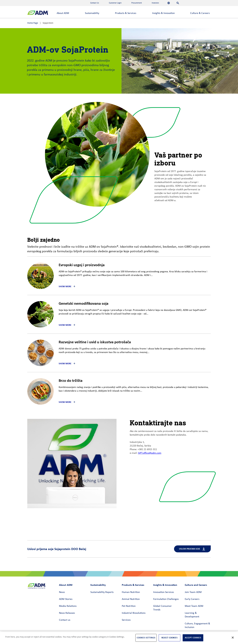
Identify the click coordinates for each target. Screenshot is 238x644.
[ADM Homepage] (38, 13)
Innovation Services (164, 592)
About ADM (63, 13)
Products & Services (126, 13)
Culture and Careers (196, 585)
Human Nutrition (131, 592)
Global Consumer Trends (162, 608)
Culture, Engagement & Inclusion (197, 625)
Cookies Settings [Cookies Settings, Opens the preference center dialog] (146, 638)
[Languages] (169, 3)
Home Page (33, 23)
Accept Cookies (193, 638)
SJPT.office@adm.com (150, 453)
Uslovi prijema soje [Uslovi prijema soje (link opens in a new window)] (192, 549)
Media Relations (68, 606)
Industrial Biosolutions (134, 613)
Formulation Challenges (166, 599)
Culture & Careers (200, 13)
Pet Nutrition (129, 606)
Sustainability (92, 13)
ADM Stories (66, 599)
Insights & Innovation (163, 13)
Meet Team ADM (194, 606)
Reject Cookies (169, 638)
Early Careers (192, 599)
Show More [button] (65, 286)
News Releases (67, 613)
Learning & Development (192, 615)
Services (126, 620)
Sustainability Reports (102, 592)
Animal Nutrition (131, 599)
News (62, 592)
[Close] (233, 638)
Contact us (65, 620)
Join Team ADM (193, 592)
